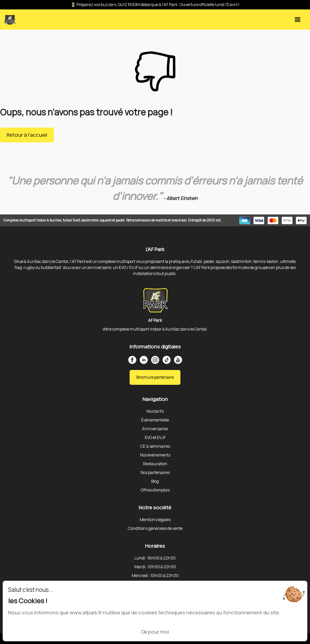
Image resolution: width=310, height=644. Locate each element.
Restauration (155, 464)
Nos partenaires (155, 472)
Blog (155, 481)
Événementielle (155, 420)
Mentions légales (155, 520)
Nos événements (155, 455)
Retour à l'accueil (27, 135)
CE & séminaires (155, 446)
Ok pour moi (155, 632)
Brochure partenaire (155, 377)
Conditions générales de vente (155, 528)
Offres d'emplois (155, 490)
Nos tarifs (155, 411)
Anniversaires (155, 429)
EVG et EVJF (155, 437)
